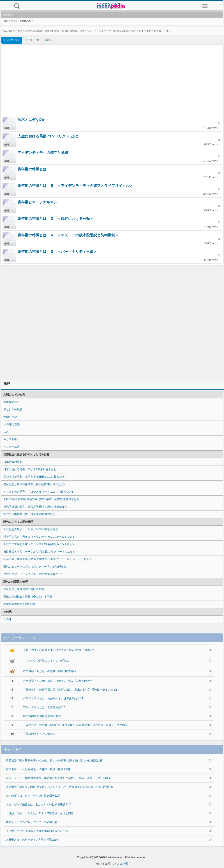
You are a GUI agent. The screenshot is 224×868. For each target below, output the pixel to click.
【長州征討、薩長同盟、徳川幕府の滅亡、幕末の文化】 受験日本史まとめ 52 (70, 690)
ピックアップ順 (12, 40)
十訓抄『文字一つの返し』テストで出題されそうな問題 (40, 813)
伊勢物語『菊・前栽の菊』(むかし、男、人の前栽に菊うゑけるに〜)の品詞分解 (54, 760)
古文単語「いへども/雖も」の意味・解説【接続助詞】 (39, 769)
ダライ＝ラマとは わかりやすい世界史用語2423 (53, 699)
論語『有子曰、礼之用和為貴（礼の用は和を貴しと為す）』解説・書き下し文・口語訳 (59, 778)
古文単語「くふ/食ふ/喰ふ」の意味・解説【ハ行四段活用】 (59, 681)
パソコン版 (121, 864)
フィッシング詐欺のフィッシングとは (46, 661)
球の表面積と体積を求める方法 (42, 716)
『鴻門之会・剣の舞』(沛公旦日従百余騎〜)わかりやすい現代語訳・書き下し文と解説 (75, 725)
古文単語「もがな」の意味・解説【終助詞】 (50, 671)
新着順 (48, 40)
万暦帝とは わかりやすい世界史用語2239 (32, 840)
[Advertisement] (112, 81)
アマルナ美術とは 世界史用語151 (44, 707)
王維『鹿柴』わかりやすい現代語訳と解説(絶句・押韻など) (59, 650)
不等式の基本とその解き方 (39, 734)
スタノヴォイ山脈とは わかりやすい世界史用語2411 (39, 804)
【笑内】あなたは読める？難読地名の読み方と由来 (37, 831)
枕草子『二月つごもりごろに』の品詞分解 (32, 822)
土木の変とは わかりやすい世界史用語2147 (33, 796)
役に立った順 (32, 40)
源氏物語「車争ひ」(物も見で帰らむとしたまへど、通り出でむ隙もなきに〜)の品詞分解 (60, 787)
